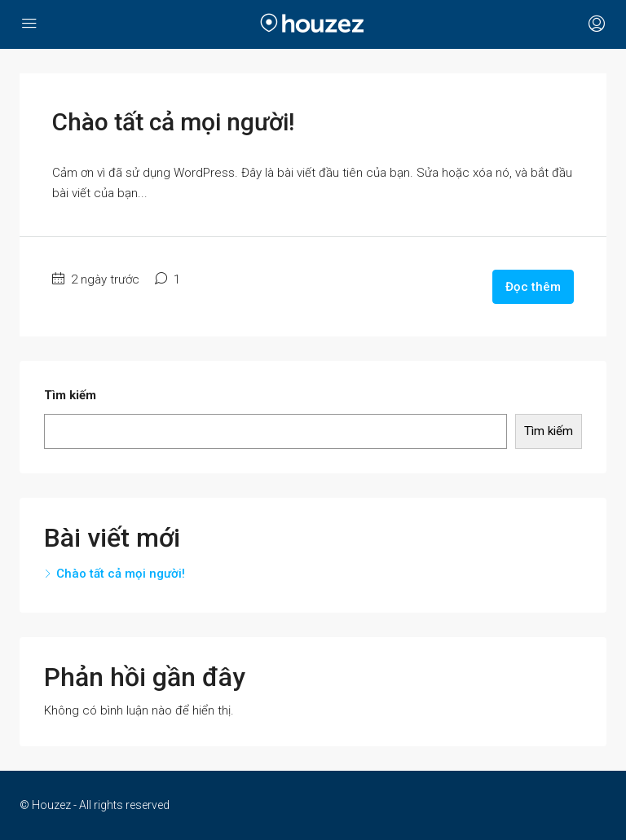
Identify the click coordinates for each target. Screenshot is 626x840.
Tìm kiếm (70, 395)
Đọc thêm (533, 287)
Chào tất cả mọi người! (173, 122)
